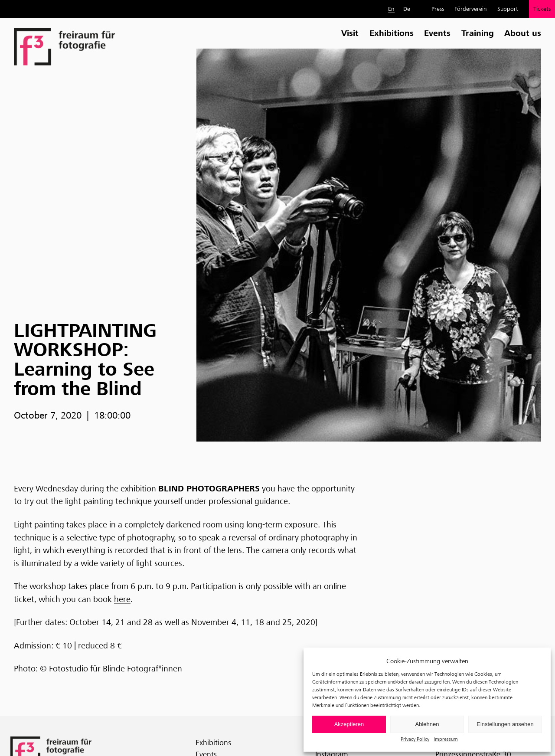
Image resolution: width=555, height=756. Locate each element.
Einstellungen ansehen (505, 724)
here (122, 599)
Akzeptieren (349, 724)
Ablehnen (427, 724)
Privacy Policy (415, 739)
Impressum (446, 739)
